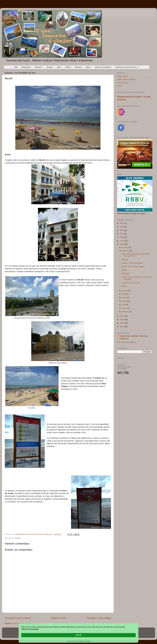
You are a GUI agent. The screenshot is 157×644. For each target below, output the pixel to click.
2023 (122, 230)
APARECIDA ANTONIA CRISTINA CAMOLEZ (134, 337)
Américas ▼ (39, 67)
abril (124, 305)
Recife (18, 538)
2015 (122, 323)
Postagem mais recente (18, 618)
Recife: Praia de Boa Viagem (133, 266)
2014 (122, 327)
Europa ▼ (50, 67)
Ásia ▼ (60, 67)
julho (124, 294)
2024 (122, 227)
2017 (122, 316)
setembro (126, 251)
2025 (122, 223)
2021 (122, 234)
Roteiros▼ (78, 67)
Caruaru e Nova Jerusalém (132, 263)
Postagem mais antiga (99, 618)
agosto (125, 291)
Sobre (119, 86)
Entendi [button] (130, 634)
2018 (122, 244)
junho (124, 298)
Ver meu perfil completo (127, 342)
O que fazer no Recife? (131, 283)
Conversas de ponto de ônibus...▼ (127, 67)
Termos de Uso (123, 83)
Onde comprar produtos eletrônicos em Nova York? (136, 255)
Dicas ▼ (89, 67)
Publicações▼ (26, 67)
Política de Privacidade (126, 79)
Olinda (124, 270)
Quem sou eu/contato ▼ (103, 67)
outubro (125, 247)
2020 (122, 237)
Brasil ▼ (68, 67)
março (125, 308)
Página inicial (59, 618)
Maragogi (125, 274)
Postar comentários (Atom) (22, 623)
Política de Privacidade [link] (36, 635)
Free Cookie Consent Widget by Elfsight (78, 641)
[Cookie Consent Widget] (78, 635)
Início (16, 67)
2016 (122, 319)
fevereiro (126, 312)
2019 (122, 241)
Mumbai (125, 260)
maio (124, 301)
